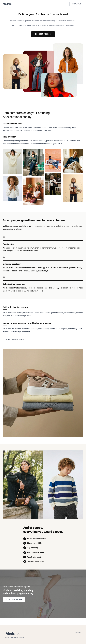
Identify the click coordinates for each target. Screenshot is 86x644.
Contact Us (76, 4)
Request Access (43, 34)
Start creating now (15, 339)
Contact (78, 633)
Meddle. (7, 4)
